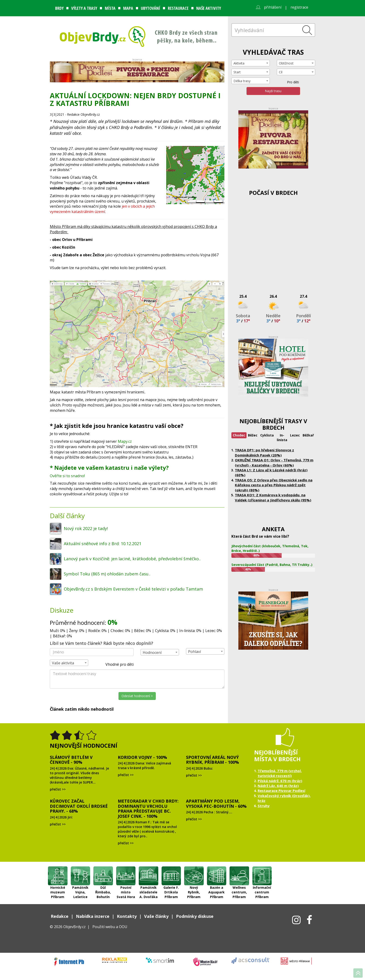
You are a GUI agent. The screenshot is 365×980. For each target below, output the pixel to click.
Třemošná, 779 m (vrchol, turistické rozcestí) (280, 773)
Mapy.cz (124, 441)
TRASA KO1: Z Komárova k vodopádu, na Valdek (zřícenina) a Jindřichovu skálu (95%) (273, 497)
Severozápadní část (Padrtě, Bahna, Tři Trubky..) (272, 565)
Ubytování (150, 8)
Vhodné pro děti (117, 664)
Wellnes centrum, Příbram (239, 876)
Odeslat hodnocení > (137, 696)
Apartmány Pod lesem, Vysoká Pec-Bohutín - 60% (216, 804)
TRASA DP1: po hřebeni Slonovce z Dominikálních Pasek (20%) (264, 452)
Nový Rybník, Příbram (194, 876)
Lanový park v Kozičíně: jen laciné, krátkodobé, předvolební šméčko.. (132, 559)
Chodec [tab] (239, 435)
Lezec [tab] (295, 435)
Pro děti (290, 82)
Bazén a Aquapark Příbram (217, 876)
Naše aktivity (209, 8)
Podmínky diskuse (195, 916)
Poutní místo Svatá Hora (126, 876)
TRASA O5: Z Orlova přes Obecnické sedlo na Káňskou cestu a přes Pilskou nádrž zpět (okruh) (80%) (274, 485)
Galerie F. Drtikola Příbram (171, 876)
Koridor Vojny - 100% (142, 757)
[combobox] (160, 652)
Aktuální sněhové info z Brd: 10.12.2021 (103, 544)
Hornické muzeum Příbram (58, 876)
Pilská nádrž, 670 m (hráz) (280, 781)
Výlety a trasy (84, 8)
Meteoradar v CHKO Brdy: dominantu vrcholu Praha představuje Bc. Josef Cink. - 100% (148, 809)
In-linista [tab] (282, 438)
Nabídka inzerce (93, 916)
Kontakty (127, 916)
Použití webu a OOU (110, 927)
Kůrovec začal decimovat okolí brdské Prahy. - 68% (79, 806)
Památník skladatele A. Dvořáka (149, 876)
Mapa (128, 8)
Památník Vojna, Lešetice (81, 876)
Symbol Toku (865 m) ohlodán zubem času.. (107, 574)
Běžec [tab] (253, 435)
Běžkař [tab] (308, 435)
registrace (299, 7)
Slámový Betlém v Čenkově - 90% (71, 760)
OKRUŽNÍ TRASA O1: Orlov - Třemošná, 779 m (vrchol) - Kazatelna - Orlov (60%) (274, 462)
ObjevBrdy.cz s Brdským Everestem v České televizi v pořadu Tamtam (133, 589)
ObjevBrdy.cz (74, 927)
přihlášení (273, 7)
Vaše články (156, 916)
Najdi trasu (273, 91)
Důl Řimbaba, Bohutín (103, 876)
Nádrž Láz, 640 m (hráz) (278, 786)
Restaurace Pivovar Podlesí (281, 791)
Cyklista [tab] (267, 435)
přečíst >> (58, 789)
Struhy (264, 806)
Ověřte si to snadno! (68, 476)
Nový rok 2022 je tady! (86, 528)
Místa (110, 8)
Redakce (60, 916)
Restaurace (178, 8)
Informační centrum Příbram (262, 876)
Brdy (59, 8)
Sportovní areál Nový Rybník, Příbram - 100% (212, 760)
